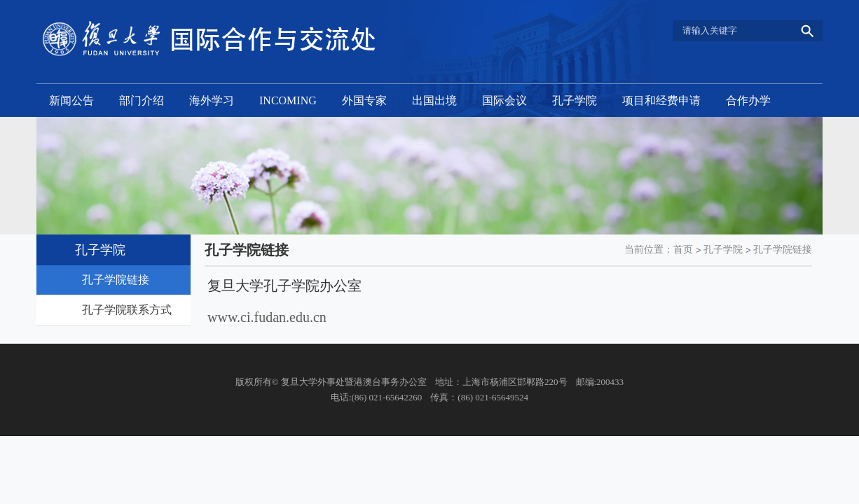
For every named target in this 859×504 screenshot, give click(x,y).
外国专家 (364, 100)
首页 (683, 250)
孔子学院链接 (783, 250)
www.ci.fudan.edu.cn (267, 317)
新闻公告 (71, 100)
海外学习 (212, 100)
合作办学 (748, 100)
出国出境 (434, 100)
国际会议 (504, 100)
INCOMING (288, 100)
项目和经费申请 (661, 100)
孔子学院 (575, 100)
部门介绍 (142, 100)
